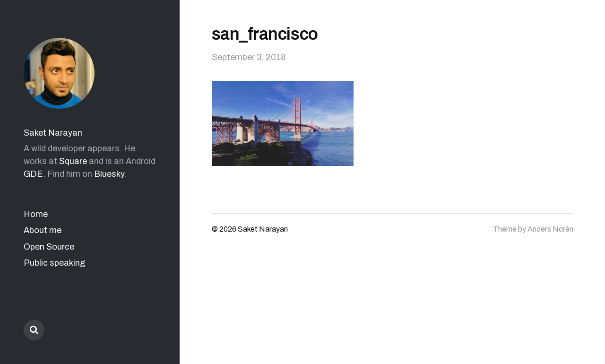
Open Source (49, 247)
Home (36, 214)
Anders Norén (550, 229)
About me (43, 230)
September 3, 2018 (249, 57)
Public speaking (54, 263)
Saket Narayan (53, 133)
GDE (33, 174)
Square (73, 161)
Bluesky (109, 174)
